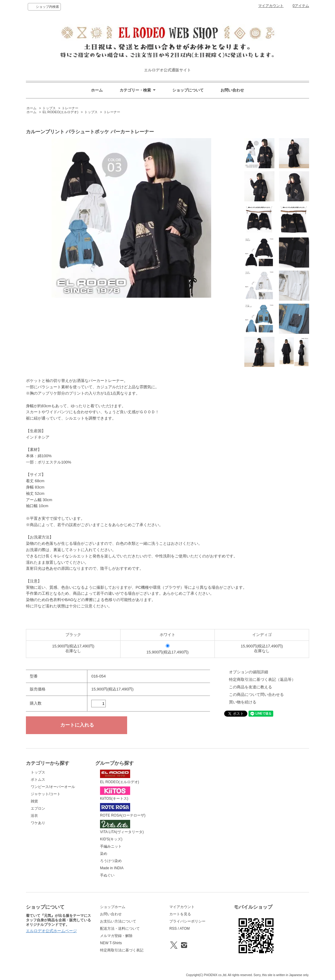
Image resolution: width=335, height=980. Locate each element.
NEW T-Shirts (111, 943)
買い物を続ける (243, 702)
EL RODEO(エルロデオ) (60, 112)
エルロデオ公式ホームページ (51, 931)
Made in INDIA (112, 868)
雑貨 (34, 801)
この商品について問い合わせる (256, 695)
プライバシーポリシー (187, 921)
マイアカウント (271, 6)
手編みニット (111, 846)
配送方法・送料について (120, 929)
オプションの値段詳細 (249, 672)
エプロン (38, 808)
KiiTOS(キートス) (115, 794)
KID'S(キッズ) (111, 839)
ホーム (97, 90)
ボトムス (38, 780)
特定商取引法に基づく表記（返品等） (262, 679)
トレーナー (70, 108)
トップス (49, 108)
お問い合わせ (232, 90)
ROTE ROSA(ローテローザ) (123, 810)
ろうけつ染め (111, 861)
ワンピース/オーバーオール (53, 787)
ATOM (185, 929)
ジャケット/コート (46, 794)
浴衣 (34, 816)
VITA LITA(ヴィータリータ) (122, 827)
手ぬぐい (107, 875)
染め (104, 854)
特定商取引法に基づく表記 (122, 950)
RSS (173, 929)
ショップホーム (113, 907)
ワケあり (38, 823)
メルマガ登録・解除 (116, 936)
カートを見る (180, 914)
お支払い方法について (118, 921)
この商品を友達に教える (250, 687)
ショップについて (188, 90)
